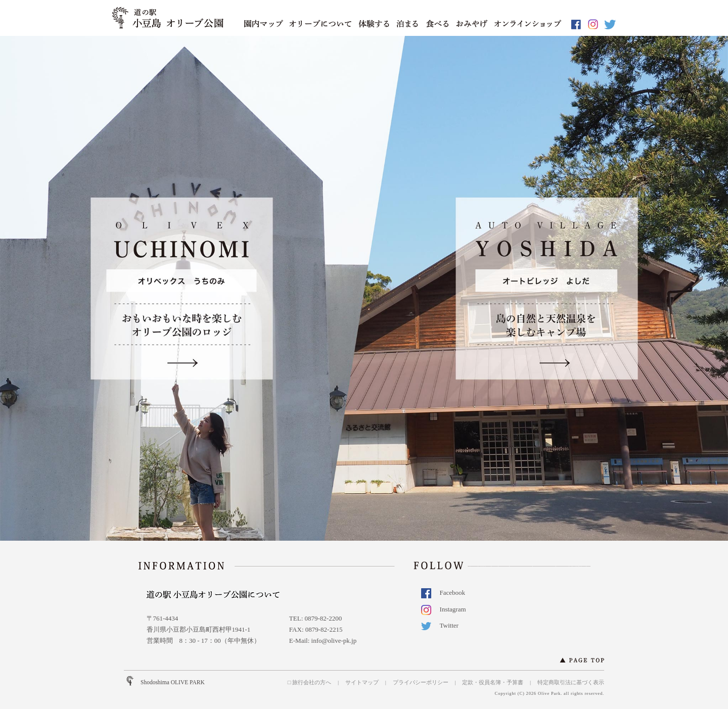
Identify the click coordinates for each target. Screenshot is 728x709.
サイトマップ (362, 682)
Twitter (443, 625)
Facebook (447, 593)
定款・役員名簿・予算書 (493, 682)
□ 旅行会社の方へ (309, 682)
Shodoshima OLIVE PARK (173, 682)
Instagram (447, 609)
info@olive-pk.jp (334, 641)
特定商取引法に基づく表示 (571, 682)
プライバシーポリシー (421, 682)
